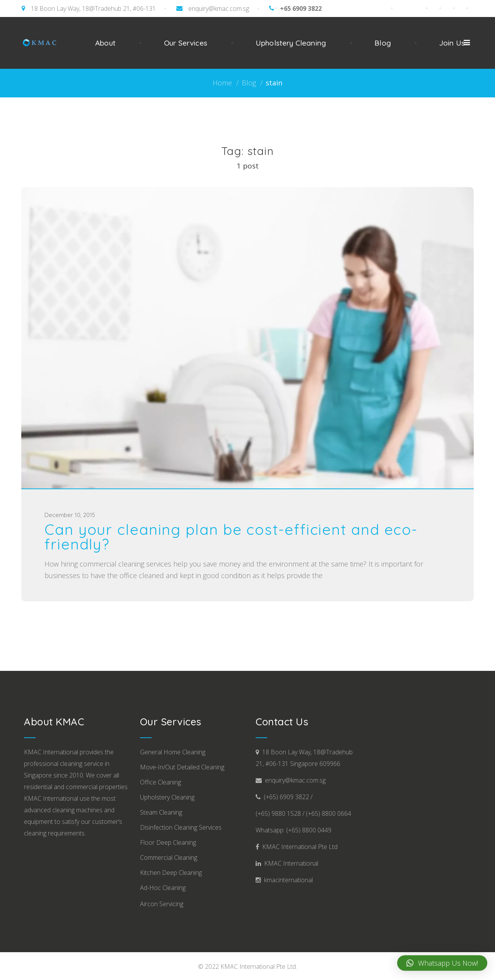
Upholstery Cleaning (291, 43)
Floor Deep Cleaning (168, 842)
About (105, 43)
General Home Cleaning (173, 752)
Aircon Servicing (162, 904)
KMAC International (290, 863)
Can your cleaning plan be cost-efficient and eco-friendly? (231, 537)
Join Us (452, 43)
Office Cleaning (160, 782)
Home (222, 83)
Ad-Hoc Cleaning (163, 888)
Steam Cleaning (161, 812)
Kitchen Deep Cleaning (171, 873)
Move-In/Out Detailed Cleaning (182, 767)
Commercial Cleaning (169, 857)
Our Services (186, 43)
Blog (383, 43)
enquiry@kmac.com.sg (219, 9)
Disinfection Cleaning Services (181, 827)
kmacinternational (287, 880)
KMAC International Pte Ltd (298, 847)
